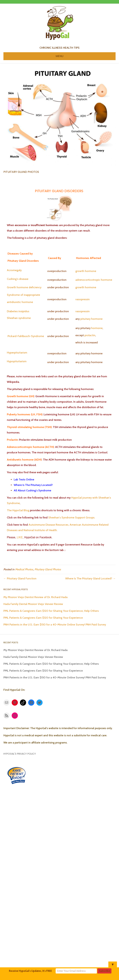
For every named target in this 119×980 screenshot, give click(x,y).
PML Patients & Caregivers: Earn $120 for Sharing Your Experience (43, 618)
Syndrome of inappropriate (23, 295)
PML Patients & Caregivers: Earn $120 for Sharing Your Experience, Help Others (51, 611)
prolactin (90, 335)
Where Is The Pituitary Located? (33, 485)
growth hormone (86, 271)
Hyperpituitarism (17, 353)
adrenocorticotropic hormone (94, 280)
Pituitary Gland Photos (48, 569)
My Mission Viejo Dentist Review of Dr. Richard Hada (35, 597)
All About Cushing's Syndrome (32, 490)
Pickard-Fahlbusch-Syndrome (26, 336)
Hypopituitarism (17, 361)
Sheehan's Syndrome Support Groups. (71, 517)
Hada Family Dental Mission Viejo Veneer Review (33, 604)
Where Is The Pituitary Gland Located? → (90, 578)
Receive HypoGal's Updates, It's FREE (30, 971)
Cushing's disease (18, 279)
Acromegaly (14, 270)
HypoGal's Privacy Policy (20, 754)
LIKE (19, 537)
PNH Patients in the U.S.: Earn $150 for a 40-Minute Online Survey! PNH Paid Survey (55, 625)
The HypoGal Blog (18, 510)
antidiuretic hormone (20, 302)
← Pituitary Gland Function (20, 578)
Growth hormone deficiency (24, 287)
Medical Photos (24, 569)
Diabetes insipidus (18, 311)
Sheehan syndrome (19, 318)
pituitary (85, 319)
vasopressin (83, 299)
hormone (97, 319)
